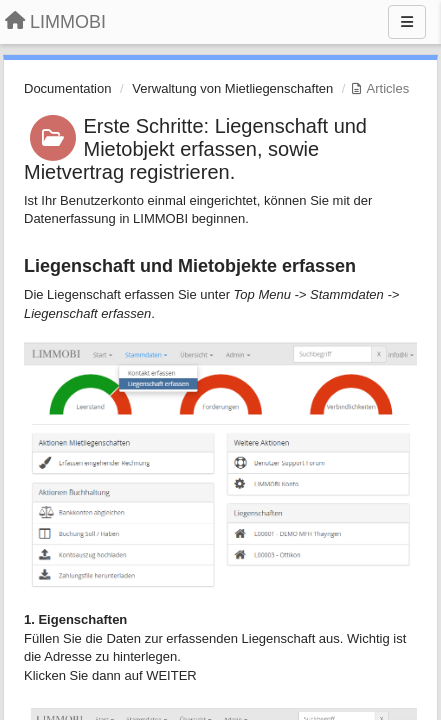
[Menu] (407, 22)
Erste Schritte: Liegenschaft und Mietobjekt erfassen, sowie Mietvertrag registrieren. (195, 149)
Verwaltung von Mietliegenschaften (232, 88)
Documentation (67, 88)
